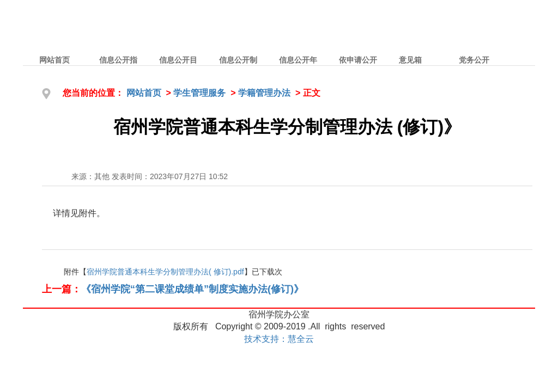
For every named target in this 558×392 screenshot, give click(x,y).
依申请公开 (358, 60)
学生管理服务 (199, 93)
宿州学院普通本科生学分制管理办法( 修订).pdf (165, 272)
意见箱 (410, 60)
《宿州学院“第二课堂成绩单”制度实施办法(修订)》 (192, 289)
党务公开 (474, 60)
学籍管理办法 (264, 93)
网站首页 (54, 60)
